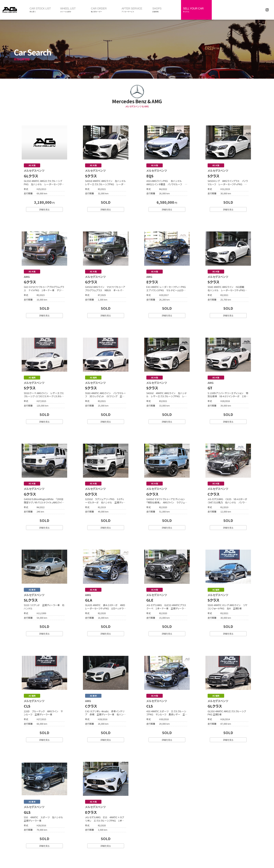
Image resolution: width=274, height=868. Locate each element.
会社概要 (112, 856)
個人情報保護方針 (160, 856)
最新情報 (127, 856)
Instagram (267, 10)
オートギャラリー (14, 10)
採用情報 (141, 856)
